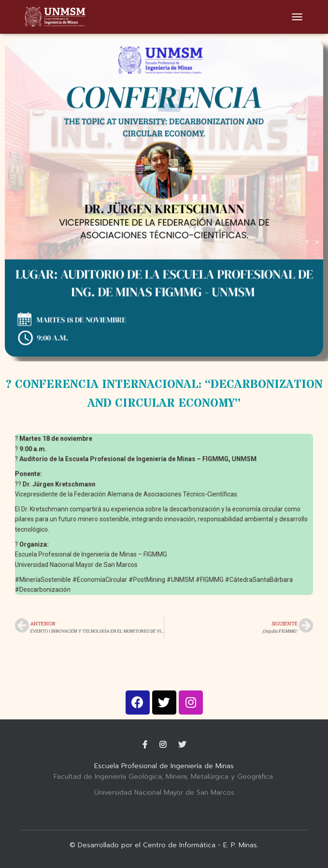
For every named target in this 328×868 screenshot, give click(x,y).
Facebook (145, 745)
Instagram (163, 745)
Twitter (182, 745)
